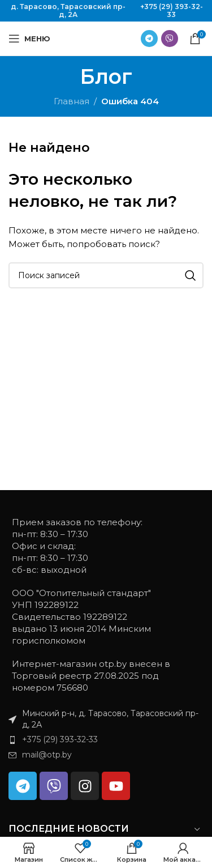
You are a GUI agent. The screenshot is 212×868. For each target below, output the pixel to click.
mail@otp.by (47, 755)
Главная (72, 101)
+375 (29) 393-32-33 (172, 10)
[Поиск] (106, 275)
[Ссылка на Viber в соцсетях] (170, 39)
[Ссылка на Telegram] (149, 39)
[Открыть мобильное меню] (29, 39)
